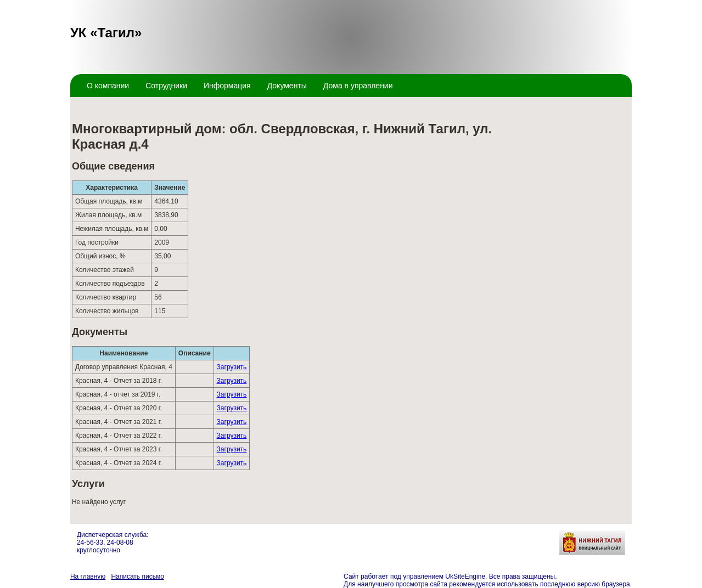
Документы (287, 86)
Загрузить (232, 367)
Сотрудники (166, 86)
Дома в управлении (358, 86)
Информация (227, 86)
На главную (88, 576)
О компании (108, 86)
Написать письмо (137, 576)
